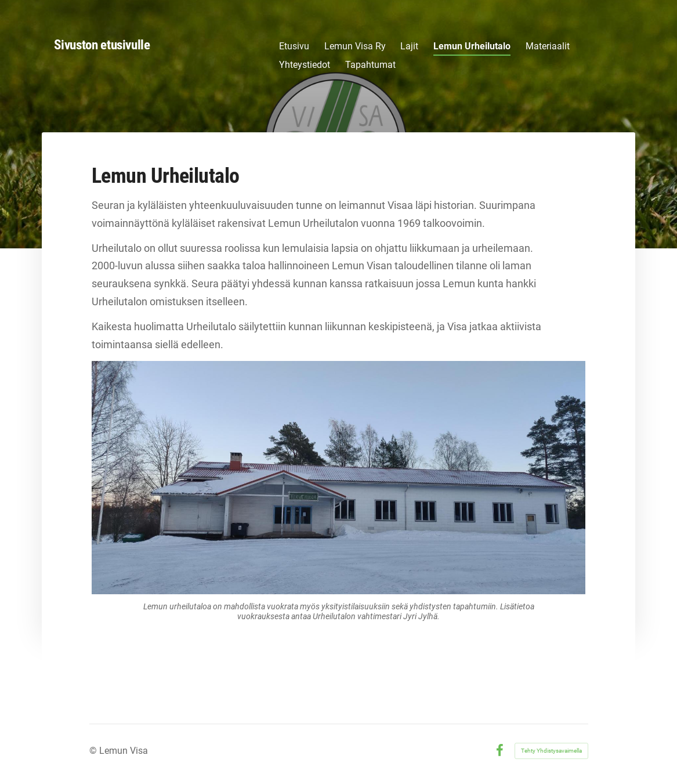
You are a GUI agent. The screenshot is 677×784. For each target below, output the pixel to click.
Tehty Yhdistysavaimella (551, 751)
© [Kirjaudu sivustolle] (94, 751)
